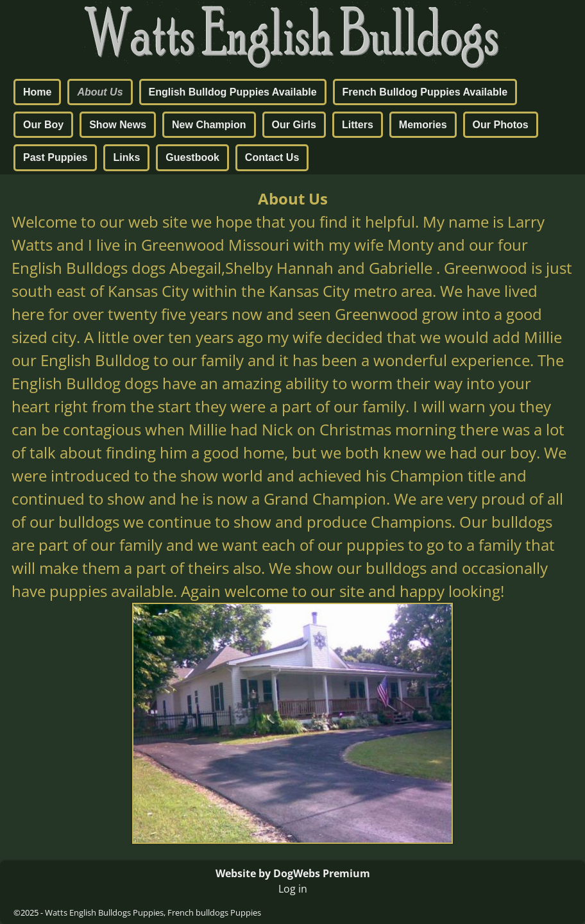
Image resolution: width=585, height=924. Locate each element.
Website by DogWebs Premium (293, 873)
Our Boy (43, 125)
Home (37, 92)
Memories (423, 125)
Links (126, 157)
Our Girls (294, 125)
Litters (358, 125)
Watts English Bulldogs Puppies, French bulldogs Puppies (153, 912)
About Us (100, 92)
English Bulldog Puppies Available (233, 92)
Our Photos (501, 125)
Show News (118, 125)
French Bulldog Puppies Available (425, 92)
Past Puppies (55, 157)
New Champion (209, 125)
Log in (293, 889)
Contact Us (272, 157)
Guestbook (192, 157)
